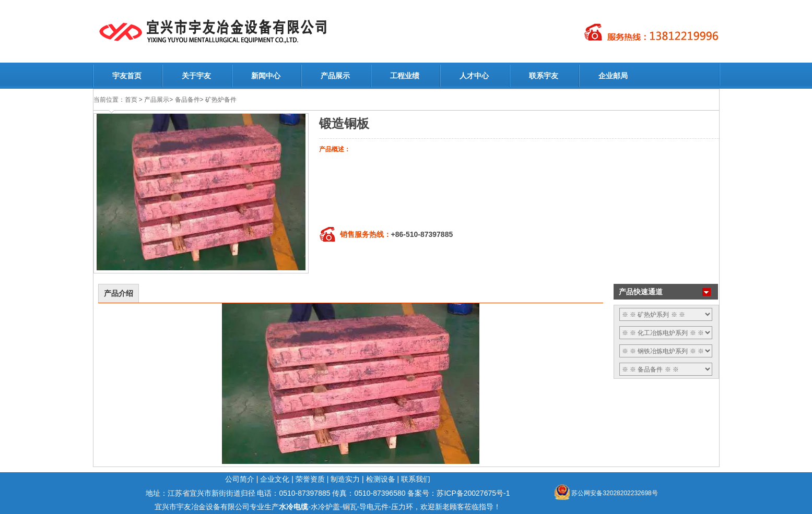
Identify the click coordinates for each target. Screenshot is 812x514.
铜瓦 (350, 507)
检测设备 (381, 479)
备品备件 (187, 100)
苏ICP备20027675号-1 (473, 493)
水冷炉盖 (325, 507)
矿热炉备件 (221, 100)
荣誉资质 (310, 479)
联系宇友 (544, 76)
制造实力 (345, 479)
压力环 (402, 507)
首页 (131, 100)
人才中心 (474, 76)
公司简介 (240, 479)
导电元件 (374, 507)
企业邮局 (613, 76)
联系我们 (416, 479)
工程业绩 (405, 76)
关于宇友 (196, 76)
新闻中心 (266, 76)
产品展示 (335, 76)
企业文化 (275, 479)
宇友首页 (127, 76)
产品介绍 (119, 293)
